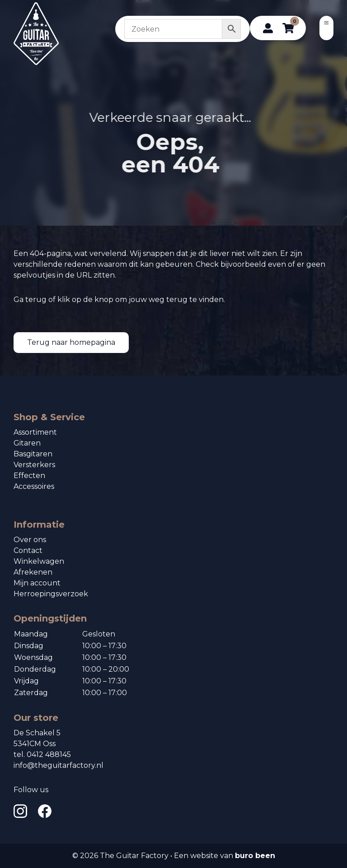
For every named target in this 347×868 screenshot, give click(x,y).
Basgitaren (33, 454)
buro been (255, 856)
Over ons (30, 540)
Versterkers (34, 465)
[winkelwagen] (288, 28)
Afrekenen (33, 572)
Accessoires (34, 486)
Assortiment (35, 432)
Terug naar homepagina (71, 342)
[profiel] (268, 28)
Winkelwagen (39, 561)
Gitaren (27, 443)
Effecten (29, 476)
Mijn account (37, 583)
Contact (28, 550)
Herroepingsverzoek (51, 594)
